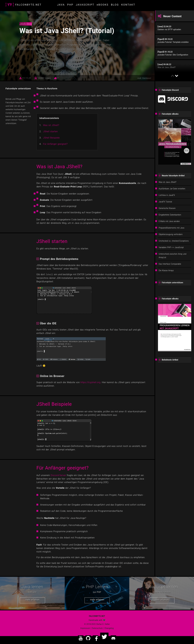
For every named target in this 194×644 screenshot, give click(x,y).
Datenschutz (97, 628)
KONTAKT (128, 5)
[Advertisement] (175, 420)
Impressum (85, 628)
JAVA (61, 5)
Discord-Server (58, 475)
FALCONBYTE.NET (28, 5)
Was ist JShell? (51, 125)
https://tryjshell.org (90, 382)
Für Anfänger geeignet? (55, 144)
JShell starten (50, 131)
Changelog (109, 628)
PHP (70, 5)
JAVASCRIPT (85, 5)
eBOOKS (103, 5)
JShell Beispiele (51, 138)
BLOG (115, 5)
